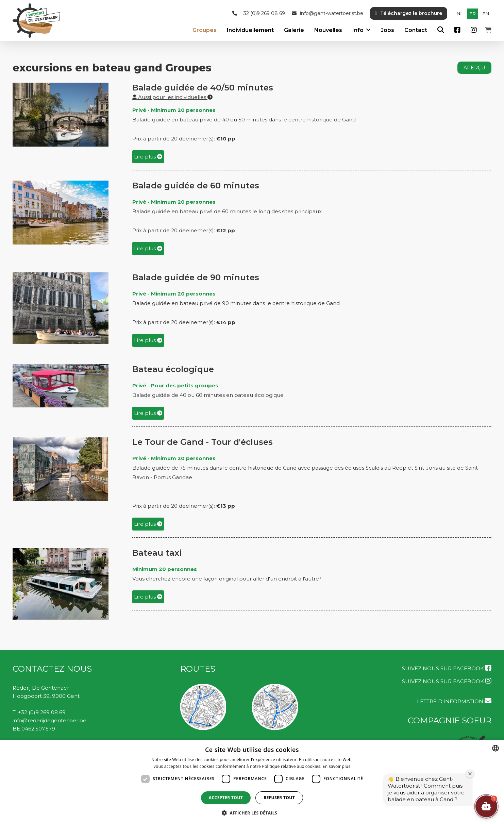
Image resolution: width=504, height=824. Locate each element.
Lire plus (148, 157)
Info (358, 30)
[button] (486, 806)
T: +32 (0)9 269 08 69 (39, 712)
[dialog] (252, 782)
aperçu (474, 68)
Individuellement (250, 30)
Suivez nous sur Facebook (447, 668)
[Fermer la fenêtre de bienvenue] (470, 774)
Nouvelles (328, 30)
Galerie (294, 30)
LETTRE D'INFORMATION (454, 701)
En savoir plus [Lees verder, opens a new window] (337, 766)
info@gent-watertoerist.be (327, 13)
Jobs (388, 30)
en (486, 14)
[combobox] (495, 748)
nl (460, 14)
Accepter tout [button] (226, 798)
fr (473, 14)
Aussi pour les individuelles (172, 97)
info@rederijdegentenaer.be (49, 720)
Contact (416, 30)
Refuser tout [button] (279, 798)
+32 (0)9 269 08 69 (259, 13)
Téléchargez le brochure (409, 13)
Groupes (205, 30)
